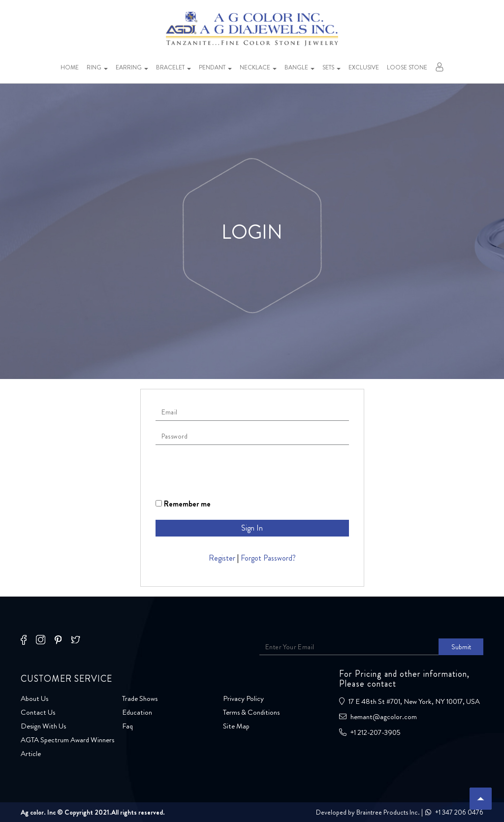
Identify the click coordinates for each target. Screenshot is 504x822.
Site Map (236, 726)
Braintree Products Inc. (388, 812)
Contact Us (38, 712)
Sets (331, 67)
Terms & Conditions (251, 712)
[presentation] (230, 472)
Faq (127, 726)
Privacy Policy (243, 698)
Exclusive (364, 67)
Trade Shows (140, 698)
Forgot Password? (268, 558)
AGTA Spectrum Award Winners (67, 740)
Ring (97, 67)
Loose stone (407, 67)
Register (222, 558)
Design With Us (43, 726)
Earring (132, 67)
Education (137, 712)
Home (70, 67)
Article (31, 754)
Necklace (258, 67)
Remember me (183, 504)
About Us (34, 698)
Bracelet (173, 67)
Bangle (299, 67)
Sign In (252, 528)
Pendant (215, 67)
